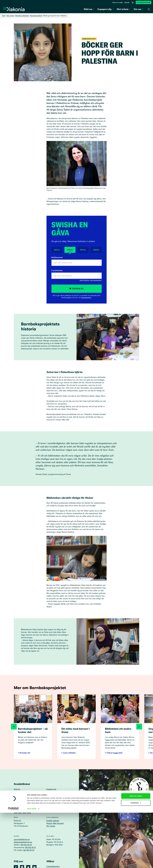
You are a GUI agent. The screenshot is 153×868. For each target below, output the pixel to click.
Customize (136, 858)
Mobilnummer (57, 257)
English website (53, 821)
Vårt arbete (10, 16)
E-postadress (57, 270)
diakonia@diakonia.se (23, 842)
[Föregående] (14, 727)
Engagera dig (51, 789)
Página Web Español (55, 823)
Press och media (118, 2)
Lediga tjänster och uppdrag (24, 801)
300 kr (70, 251)
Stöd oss (17, 789)
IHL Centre (51, 826)
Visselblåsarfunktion (54, 801)
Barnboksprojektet (36, 16)
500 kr (57, 250)
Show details (32, 864)
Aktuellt (127, 2)
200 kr (83, 250)
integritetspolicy (86, 298)
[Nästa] (139, 727)
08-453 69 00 (26, 845)
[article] (33, 727)
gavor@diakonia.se (22, 839)
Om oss (49, 793)
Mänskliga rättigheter (22, 16)
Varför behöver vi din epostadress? (91, 280)
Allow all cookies (136, 851)
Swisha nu (76, 289)
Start (4, 16)
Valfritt (96, 250)
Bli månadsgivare (144, 2)
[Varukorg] (132, 2)
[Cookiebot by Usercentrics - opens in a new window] (13, 864)
